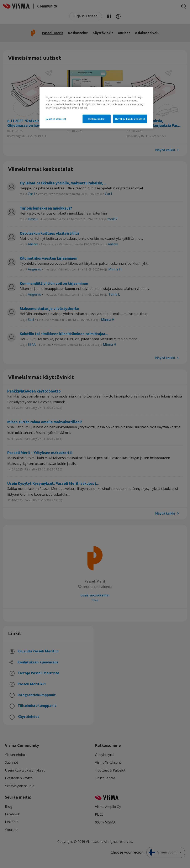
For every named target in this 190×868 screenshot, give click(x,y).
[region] (96, 108)
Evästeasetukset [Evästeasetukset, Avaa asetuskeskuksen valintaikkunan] (56, 119)
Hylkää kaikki (96, 119)
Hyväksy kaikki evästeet (130, 119)
